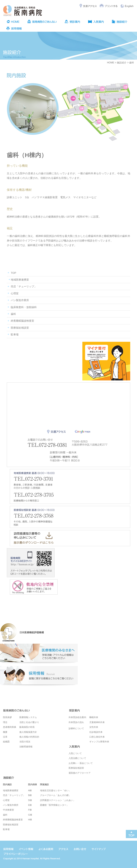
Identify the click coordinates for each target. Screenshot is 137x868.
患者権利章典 (10, 727)
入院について (75, 753)
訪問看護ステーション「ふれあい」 (58, 800)
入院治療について (77, 758)
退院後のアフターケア (80, 773)
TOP (13, 273)
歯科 (13, 314)
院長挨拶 (7, 717)
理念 (5, 722)
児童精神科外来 (97, 722)
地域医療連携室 (20, 280)
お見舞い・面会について (81, 763)
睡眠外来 (94, 717)
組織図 (6, 742)
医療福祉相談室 (20, 328)
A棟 (30, 790)
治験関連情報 (26, 747)
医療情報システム (28, 717)
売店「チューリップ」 (24, 286)
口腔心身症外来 (97, 737)
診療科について (76, 728)
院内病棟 (33, 784)
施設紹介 (122, 63)
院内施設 (7, 784)
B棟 (30, 795)
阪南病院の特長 (27, 727)
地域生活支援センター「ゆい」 (55, 790)
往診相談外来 (96, 732)
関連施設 (44, 784)
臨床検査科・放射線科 (24, 307)
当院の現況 (25, 742)
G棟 (30, 815)
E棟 (30, 805)
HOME (111, 63)
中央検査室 (8, 810)
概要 (5, 732)
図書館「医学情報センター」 (54, 805)
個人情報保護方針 (28, 732)
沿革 (5, 737)
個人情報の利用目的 (29, 737)
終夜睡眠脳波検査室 (22, 321)
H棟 (30, 820)
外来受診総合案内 (77, 717)
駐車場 (15, 334)
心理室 (15, 293)
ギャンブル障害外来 (99, 742)
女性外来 (94, 727)
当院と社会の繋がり (29, 722)
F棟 (30, 810)
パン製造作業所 (20, 300)
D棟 (30, 800)
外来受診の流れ (76, 722)
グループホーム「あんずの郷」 (55, 795)
